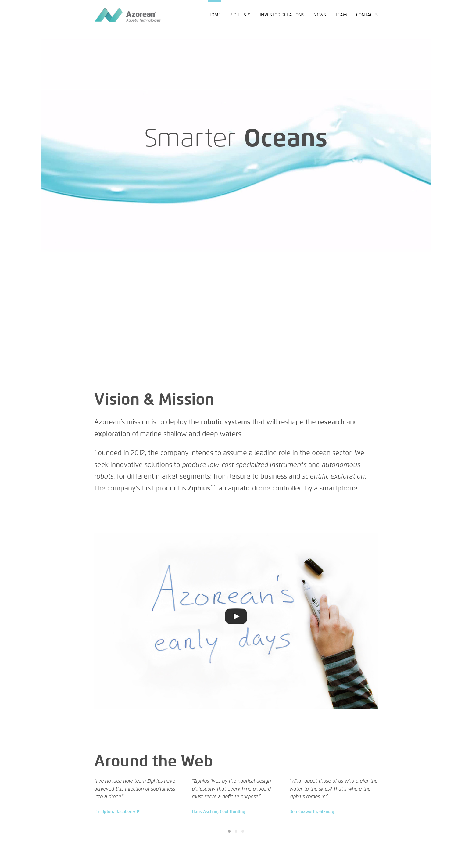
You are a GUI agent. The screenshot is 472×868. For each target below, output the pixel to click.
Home (215, 15)
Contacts (367, 15)
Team (341, 15)
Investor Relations (282, 15)
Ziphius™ (240, 15)
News (320, 15)
